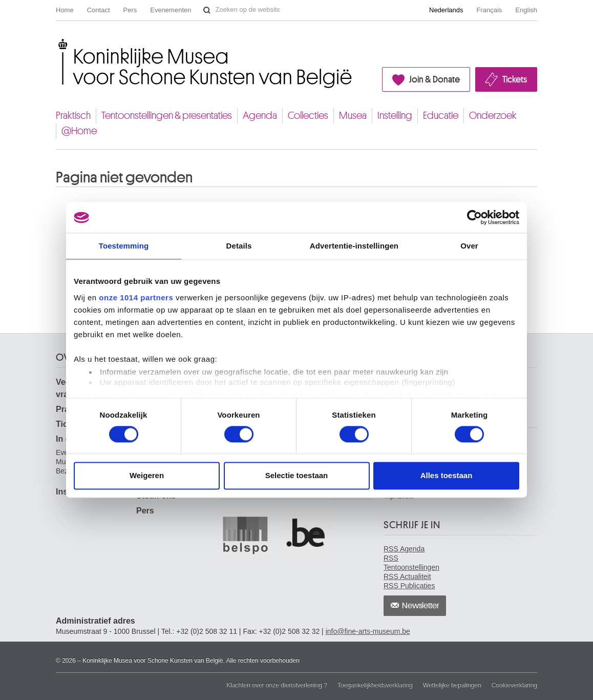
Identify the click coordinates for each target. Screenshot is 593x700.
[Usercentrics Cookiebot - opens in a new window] (474, 217)
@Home (79, 131)
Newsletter (421, 606)
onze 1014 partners (136, 297)
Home (65, 10)
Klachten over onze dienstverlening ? (277, 685)
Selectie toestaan (297, 476)
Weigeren (147, 476)
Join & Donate (435, 79)
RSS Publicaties (409, 586)
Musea (353, 116)
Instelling (395, 116)
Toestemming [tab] (124, 246)
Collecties (308, 116)
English (526, 10)
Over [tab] (469, 246)
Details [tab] (239, 246)
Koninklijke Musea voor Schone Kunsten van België (58, 43)
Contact (99, 10)
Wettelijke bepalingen (452, 685)
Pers (130, 10)
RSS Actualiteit (407, 577)
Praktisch (73, 116)
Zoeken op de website (207, 10)
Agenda (260, 116)
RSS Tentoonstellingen (411, 563)
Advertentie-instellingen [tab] (354, 246)
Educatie (441, 116)
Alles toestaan (447, 476)
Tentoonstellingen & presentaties (167, 116)
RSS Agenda (404, 549)
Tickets (515, 79)
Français (490, 10)
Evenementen (171, 10)
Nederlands (446, 10)
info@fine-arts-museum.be (368, 631)
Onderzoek (493, 116)
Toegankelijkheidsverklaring (375, 685)
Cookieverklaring (514, 685)
